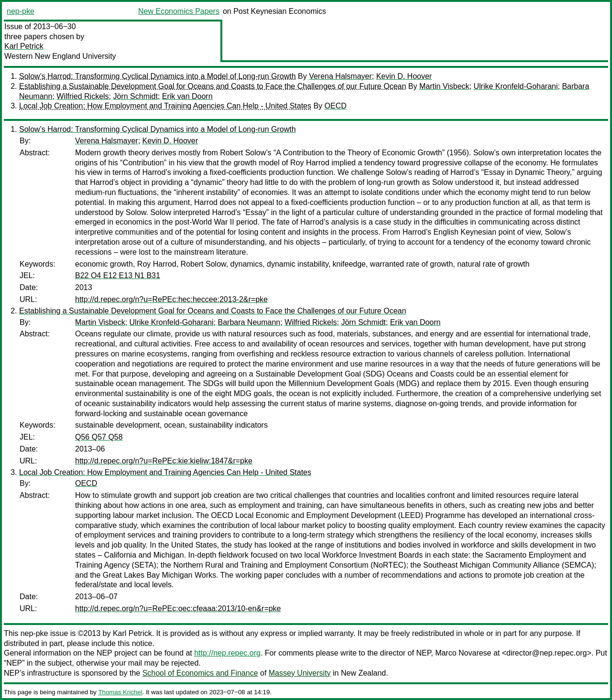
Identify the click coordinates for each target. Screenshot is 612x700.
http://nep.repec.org (227, 653)
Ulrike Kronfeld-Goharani (515, 86)
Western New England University (60, 56)
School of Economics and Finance (200, 673)
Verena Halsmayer (340, 76)
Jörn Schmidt (136, 96)
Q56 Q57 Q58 (99, 437)
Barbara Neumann (249, 322)
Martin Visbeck (444, 86)
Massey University (300, 673)
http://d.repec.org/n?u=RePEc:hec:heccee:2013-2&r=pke (171, 299)
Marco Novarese (463, 653)
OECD (336, 106)
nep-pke (21, 11)
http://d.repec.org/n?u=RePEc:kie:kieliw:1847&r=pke (164, 461)
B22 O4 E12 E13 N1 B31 (118, 275)
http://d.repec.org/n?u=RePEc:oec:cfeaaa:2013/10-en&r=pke (178, 608)
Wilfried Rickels (82, 96)
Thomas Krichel (120, 692)
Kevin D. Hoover (404, 76)
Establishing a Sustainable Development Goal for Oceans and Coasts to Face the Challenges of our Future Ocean (213, 86)
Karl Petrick (24, 46)
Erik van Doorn (187, 96)
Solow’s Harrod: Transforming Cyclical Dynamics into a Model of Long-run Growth (158, 76)
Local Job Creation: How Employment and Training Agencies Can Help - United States (165, 106)
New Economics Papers (179, 11)
